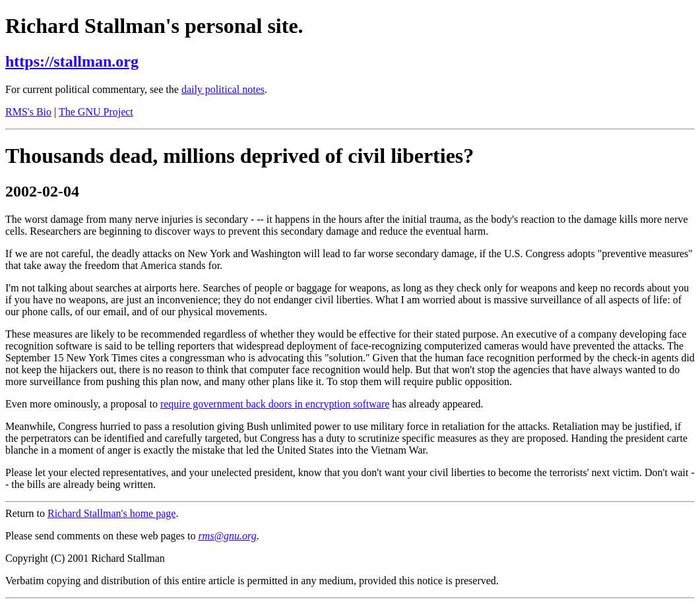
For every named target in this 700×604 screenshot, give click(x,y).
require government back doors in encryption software (275, 404)
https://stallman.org (72, 61)
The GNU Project (96, 112)
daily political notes (223, 89)
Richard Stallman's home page (111, 513)
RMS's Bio (28, 112)
